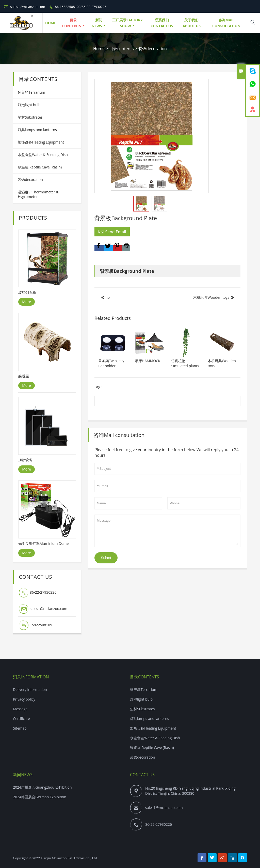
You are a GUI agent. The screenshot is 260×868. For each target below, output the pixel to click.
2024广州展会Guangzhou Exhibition (42, 787)
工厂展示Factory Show (127, 23)
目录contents (73, 23)
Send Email (112, 232)
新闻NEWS (99, 23)
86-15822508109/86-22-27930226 (81, 7)
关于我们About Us (192, 23)
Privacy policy (24, 699)
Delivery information (30, 689)
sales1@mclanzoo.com (28, 7)
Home (99, 49)
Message (167, 531)
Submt (106, 558)
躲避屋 (24, 376)
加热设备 (25, 460)
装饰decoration (152, 49)
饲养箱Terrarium (31, 92)
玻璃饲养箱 (27, 292)
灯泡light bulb (29, 105)
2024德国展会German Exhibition (40, 797)
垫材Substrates (30, 117)
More (27, 302)
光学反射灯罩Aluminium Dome (43, 543)
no (105, 297)
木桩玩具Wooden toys (211, 297)
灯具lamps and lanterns (37, 130)
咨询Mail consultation (226, 23)
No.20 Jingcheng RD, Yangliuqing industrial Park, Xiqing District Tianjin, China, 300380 (190, 791)
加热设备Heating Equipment (41, 142)
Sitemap (20, 728)
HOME (51, 23)
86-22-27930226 (43, 592)
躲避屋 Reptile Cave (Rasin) (40, 167)
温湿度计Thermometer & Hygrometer (38, 194)
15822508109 (41, 625)
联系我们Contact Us (162, 23)
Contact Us (142, 775)
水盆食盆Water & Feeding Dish (43, 155)
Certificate (21, 718)
